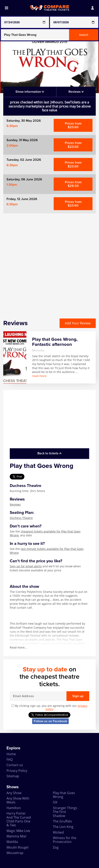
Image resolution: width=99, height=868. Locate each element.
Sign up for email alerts (26, 566)
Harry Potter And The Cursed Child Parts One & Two (19, 819)
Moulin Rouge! (17, 847)
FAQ (10, 759)
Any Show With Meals (18, 800)
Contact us (15, 765)
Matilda (12, 842)
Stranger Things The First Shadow (65, 812)
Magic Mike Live (18, 831)
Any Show (14, 793)
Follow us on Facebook (50, 721)
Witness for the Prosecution (65, 840)
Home (11, 754)
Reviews (15, 504)
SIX (55, 802)
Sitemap (13, 776)
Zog (56, 847)
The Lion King (63, 827)
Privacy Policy (17, 771)
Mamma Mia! (16, 836)
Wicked (58, 832)
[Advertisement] (49, 263)
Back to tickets (49, 453)
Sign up (78, 696)
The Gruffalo (62, 821)
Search (84, 35)
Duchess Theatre (21, 518)
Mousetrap (15, 853)
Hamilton (14, 808)
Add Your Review (78, 323)
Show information (30, 92)
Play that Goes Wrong (64, 795)
